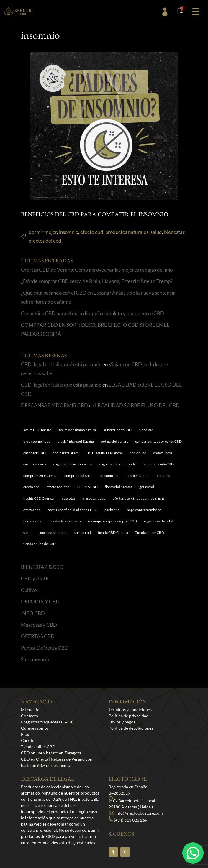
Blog (25, 734)
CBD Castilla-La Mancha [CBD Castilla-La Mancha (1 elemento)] (104, 453)
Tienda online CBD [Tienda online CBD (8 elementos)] (150, 533)
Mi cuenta (30, 709)
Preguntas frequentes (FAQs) (47, 722)
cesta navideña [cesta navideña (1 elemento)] (35, 464)
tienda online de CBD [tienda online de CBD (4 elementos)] (40, 544)
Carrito (28, 740)
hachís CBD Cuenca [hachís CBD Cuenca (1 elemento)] (39, 498)
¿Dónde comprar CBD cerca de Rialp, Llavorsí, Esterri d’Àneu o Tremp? (97, 281)
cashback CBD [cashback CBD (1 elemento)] (35, 453)
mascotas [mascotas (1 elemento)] (68, 498)
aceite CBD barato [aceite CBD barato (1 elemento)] (37, 430)
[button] (196, 11)
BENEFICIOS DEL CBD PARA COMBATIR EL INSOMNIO (95, 215)
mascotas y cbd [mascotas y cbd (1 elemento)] (94, 498)
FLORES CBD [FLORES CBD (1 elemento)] (87, 487)
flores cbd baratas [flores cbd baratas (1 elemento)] (118, 487)
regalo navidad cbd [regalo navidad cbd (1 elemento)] (159, 521)
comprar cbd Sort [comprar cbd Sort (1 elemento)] (78, 476)
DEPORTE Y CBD (40, 602)
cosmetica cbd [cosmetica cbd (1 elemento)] (138, 476)
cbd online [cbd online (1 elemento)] (138, 453)
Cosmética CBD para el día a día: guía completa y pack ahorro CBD (92, 313)
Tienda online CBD (38, 747)
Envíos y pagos (122, 722)
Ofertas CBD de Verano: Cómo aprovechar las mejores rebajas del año (97, 270)
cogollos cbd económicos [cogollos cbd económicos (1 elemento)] (73, 464)
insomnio (69, 232)
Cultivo (29, 590)
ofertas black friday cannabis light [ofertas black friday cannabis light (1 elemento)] (138, 498)
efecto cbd (92, 232)
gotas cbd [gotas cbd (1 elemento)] (147, 487)
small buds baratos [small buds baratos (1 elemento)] (53, 533)
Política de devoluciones (131, 728)
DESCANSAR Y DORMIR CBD (54, 405)
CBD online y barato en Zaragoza (51, 753)
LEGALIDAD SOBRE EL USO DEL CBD (137, 405)
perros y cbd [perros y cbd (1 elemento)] (33, 521)
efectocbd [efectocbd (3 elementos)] (164, 476)
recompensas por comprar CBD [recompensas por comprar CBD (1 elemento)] (112, 521)
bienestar (174, 232)
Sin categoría (35, 659)
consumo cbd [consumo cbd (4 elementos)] (109, 476)
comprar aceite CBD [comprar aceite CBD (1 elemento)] (158, 464)
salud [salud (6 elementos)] (27, 533)
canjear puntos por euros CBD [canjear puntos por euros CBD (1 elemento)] (158, 441)
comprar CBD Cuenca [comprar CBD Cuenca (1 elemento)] (40, 476)
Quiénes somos (35, 728)
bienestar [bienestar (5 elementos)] (146, 430)
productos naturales (127, 232)
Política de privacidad (128, 716)
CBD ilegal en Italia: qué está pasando (61, 364)
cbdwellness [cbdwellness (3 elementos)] (163, 453)
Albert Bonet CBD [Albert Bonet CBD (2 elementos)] (118, 430)
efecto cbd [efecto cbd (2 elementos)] (31, 487)
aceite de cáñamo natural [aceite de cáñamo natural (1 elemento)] (78, 430)
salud (156, 232)
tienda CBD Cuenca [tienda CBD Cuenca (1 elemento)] (113, 533)
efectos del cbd (45, 241)
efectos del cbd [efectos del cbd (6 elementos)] (58, 487)
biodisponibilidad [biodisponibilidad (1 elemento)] (37, 441)
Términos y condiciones (130, 709)
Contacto (30, 716)
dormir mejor (43, 232)
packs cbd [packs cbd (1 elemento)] (112, 510)
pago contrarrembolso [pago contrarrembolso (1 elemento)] (144, 510)
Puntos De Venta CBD (45, 648)
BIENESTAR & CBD (42, 567)
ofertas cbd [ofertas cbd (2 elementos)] (32, 510)
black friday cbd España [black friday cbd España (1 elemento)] (76, 441)
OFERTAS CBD (38, 636)
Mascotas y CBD (39, 625)
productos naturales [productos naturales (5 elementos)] (65, 521)
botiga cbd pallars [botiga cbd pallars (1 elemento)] (114, 441)
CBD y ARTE (35, 579)
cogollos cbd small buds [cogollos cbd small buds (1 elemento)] (117, 464)
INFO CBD (33, 613)
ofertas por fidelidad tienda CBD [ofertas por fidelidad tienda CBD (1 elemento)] (73, 510)
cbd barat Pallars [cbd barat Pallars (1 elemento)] (66, 453)
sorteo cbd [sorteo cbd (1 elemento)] (83, 533)
